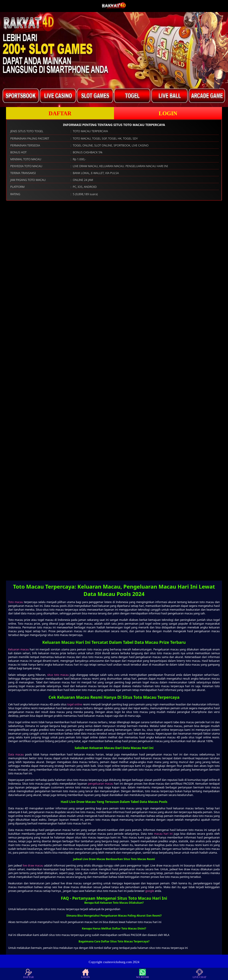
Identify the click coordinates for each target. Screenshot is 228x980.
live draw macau (33, 866)
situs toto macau (58, 675)
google (150, 891)
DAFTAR (60, 113)
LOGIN (168, 113)
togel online (75, 704)
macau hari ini (163, 834)
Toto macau (16, 602)
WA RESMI (142, 974)
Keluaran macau (18, 649)
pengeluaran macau (101, 784)
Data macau (16, 754)
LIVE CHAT (199, 974)
